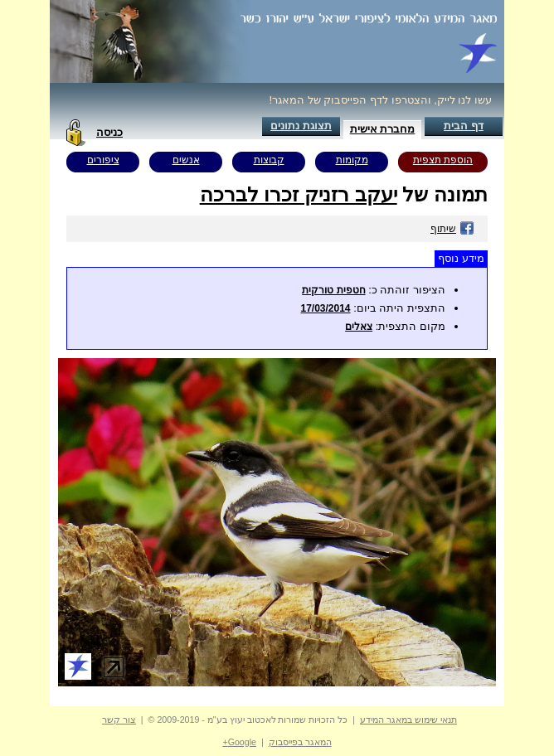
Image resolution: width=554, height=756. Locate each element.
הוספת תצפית (443, 160)
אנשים (186, 160)
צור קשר (119, 720)
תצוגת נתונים (301, 126)
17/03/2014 (325, 308)
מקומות (352, 160)
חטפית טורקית (333, 290)
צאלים (359, 327)
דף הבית (464, 126)
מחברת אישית (383, 129)
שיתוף (452, 229)
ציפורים (103, 160)
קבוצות (269, 160)
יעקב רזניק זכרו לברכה (299, 194)
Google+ (239, 742)
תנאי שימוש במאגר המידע (408, 720)
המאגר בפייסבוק (300, 742)
